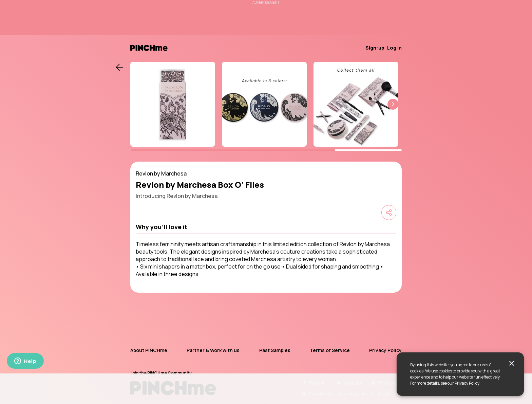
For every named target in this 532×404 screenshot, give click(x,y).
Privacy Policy (467, 383)
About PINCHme (149, 350)
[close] (512, 363)
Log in (394, 48)
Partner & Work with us (213, 350)
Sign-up (375, 48)
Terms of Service (330, 350)
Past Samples (275, 350)
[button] (393, 104)
